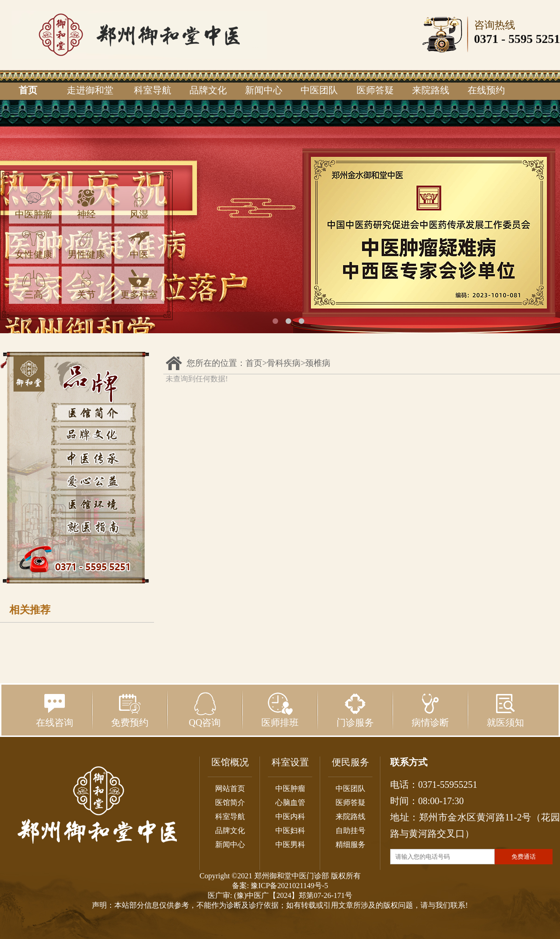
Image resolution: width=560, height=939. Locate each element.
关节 (86, 284)
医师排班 (280, 710)
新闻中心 (264, 90)
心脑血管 (290, 802)
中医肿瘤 (34, 204)
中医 (139, 244)
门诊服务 (355, 710)
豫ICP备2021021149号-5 (289, 886)
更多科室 (139, 284)
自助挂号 (350, 830)
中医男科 (290, 844)
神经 (86, 204)
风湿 (139, 204)
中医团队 (319, 90)
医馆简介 (230, 802)
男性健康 (86, 244)
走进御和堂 (90, 90)
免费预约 (130, 710)
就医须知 (505, 710)
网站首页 (230, 788)
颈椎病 (318, 363)
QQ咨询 (205, 710)
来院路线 (431, 90)
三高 (34, 284)
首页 (28, 90)
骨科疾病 (284, 363)
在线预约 (486, 90)
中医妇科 (290, 830)
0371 (486, 39)
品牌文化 (208, 90)
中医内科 (290, 816)
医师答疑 (375, 90)
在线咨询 (55, 710)
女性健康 (34, 244)
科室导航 (153, 90)
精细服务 (350, 844)
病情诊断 (430, 710)
